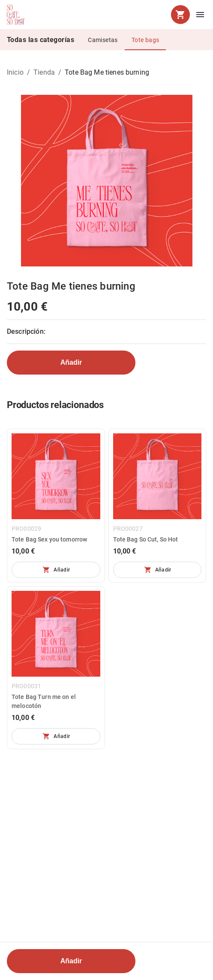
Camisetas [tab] (103, 40)
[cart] (180, 15)
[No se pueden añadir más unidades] (56, 570)
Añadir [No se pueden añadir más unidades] (71, 362)
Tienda (44, 72)
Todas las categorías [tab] (40, 40)
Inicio (15, 72)
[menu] (200, 15)
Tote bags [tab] (145, 40)
